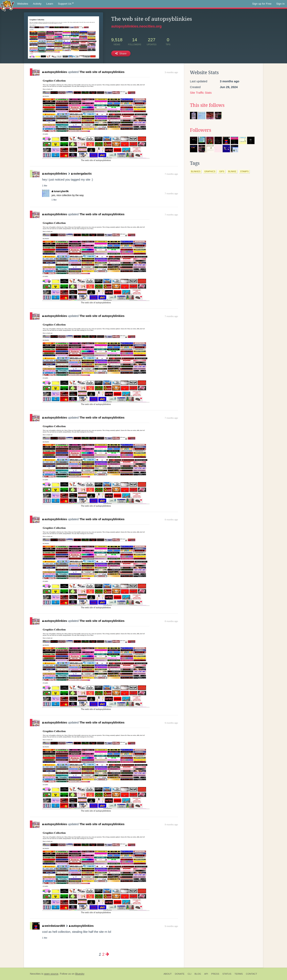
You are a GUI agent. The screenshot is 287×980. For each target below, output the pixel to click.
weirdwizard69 (54, 926)
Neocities (35, 974)
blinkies (196, 171)
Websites (23, 4)
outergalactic (82, 173)
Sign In (280, 4)
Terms (239, 974)
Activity (37, 4)
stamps (244, 171)
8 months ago (171, 520)
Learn (50, 4)
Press (215, 974)
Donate (180, 974)
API (206, 974)
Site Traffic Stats (201, 93)
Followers (201, 130)
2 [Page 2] (103, 954)
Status (227, 974)
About (168, 974)
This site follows (207, 105)
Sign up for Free (262, 4)
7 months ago (171, 174)
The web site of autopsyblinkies (102, 72)
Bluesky (80, 974)
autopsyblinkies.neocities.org (136, 26)
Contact (252, 974)
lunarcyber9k (60, 191)
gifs (222, 171)
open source (51, 974)
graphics (210, 171)
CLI (190, 974)
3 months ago (171, 72)
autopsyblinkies (55, 72)
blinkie (232, 171)
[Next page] (107, 954)
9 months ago (171, 723)
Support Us (66, 4)
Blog (198, 974)
